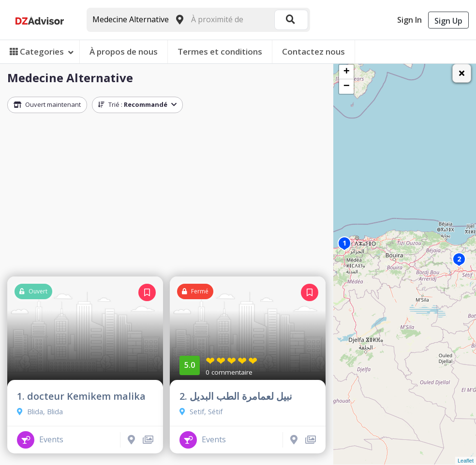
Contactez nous (313, 51)
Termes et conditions (220, 51)
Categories (42, 51)
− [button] (347, 87)
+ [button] (347, 72)
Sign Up (448, 21)
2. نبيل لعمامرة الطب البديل (236, 396)
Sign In (409, 20)
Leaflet (466, 461)
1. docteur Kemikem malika (81, 396)
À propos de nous (124, 51)
